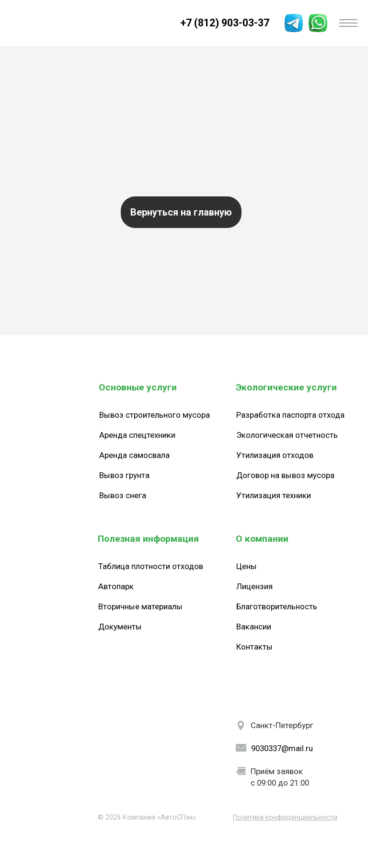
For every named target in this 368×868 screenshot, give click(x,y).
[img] (20, 23)
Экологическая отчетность (287, 435)
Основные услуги (138, 387)
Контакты (254, 647)
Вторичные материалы (140, 606)
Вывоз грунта (124, 475)
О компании (262, 539)
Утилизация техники (274, 495)
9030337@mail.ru (282, 748)
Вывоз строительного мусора (155, 415)
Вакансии (254, 627)
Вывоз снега (123, 495)
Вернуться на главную (181, 212)
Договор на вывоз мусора (285, 475)
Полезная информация (148, 539)
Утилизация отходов (275, 455)
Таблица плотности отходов (151, 566)
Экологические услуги (286, 387)
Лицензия (254, 586)
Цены (247, 566)
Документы (120, 627)
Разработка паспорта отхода (290, 415)
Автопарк (116, 586)
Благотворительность (277, 606)
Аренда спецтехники (137, 435)
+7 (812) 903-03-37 (225, 23)
